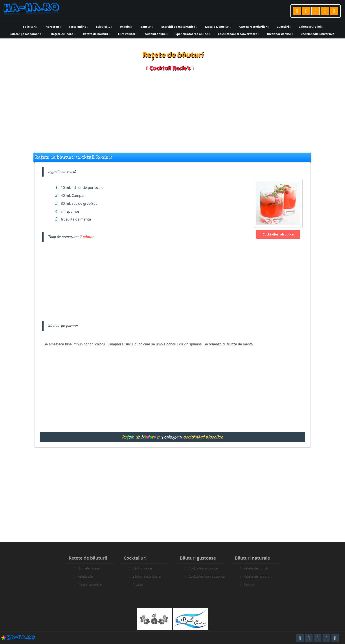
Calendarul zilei (311, 27)
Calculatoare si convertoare (238, 34)
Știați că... (104, 27)
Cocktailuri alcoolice (278, 234)
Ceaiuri (136, 585)
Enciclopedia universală (318, 34)
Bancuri (147, 27)
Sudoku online (156, 34)
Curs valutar (128, 34)
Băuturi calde (140, 568)
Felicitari (30, 27)
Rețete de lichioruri (260, 576)
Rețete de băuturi (96, 34)
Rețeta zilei (83, 576)
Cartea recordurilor (254, 27)
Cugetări (284, 27)
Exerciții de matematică (179, 27)
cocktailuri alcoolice (203, 437)
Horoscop (53, 27)
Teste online (78, 27)
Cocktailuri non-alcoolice (209, 576)
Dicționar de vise (280, 34)
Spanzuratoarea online (193, 34)
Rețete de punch (258, 568)
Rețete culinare (63, 34)
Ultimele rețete (86, 568)
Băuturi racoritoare (145, 576)
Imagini (126, 27)
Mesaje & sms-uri (218, 27)
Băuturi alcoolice (88, 585)
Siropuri (251, 585)
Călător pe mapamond (26, 34)
